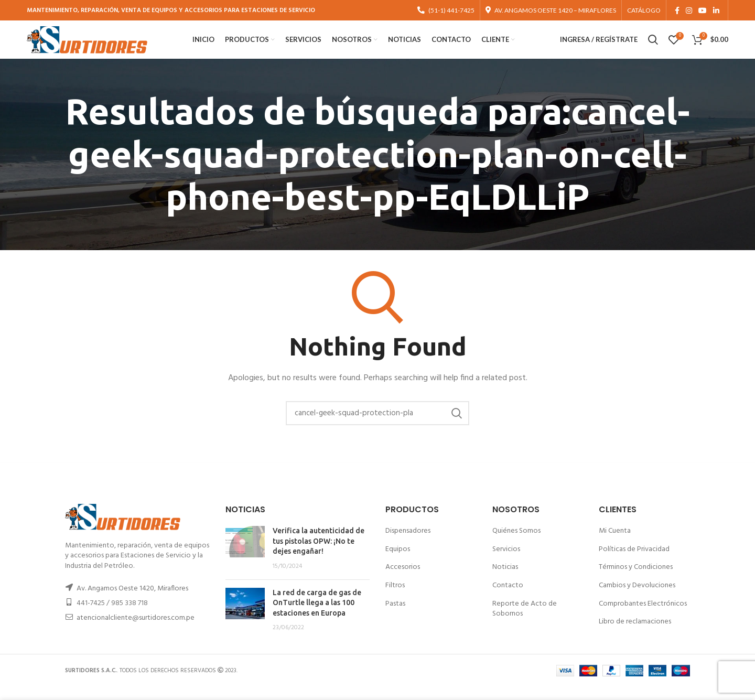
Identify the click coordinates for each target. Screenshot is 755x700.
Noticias (505, 580)
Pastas (395, 616)
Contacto (508, 599)
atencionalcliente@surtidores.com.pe (136, 631)
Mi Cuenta (615, 544)
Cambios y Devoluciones (637, 599)
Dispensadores (408, 544)
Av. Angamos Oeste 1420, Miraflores (132, 602)
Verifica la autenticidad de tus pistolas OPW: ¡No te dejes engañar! (319, 554)
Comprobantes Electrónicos (643, 616)
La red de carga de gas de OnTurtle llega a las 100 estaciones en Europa (317, 615)
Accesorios (403, 580)
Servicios (506, 562)
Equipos (398, 562)
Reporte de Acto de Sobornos (525, 622)
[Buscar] (377, 426)
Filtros (395, 599)
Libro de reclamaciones (635, 635)
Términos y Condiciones (636, 580)
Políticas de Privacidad (634, 562)
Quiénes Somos (516, 544)
